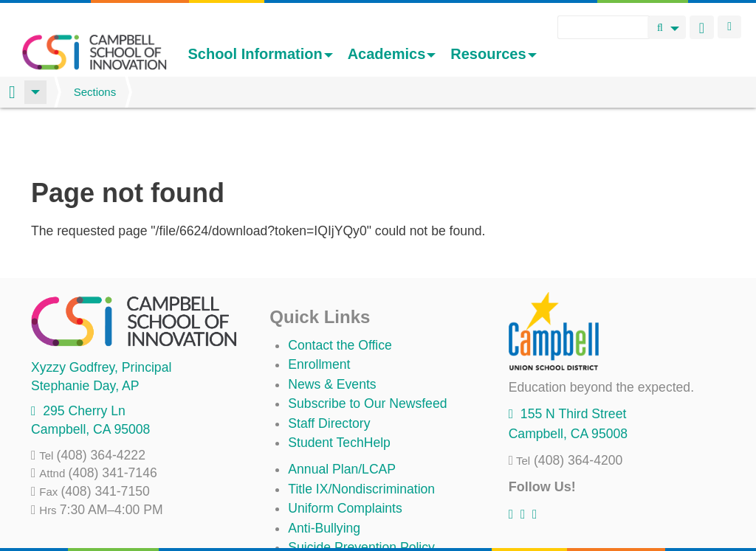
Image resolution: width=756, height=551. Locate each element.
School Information (260, 54)
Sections (95, 92)
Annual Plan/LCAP (342, 417)
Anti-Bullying (324, 476)
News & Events (332, 332)
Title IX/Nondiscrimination (361, 437)
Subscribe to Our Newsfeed (367, 351)
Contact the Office (340, 293)
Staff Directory (329, 371)
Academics (392, 54)
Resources (493, 54)
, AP (85, 333)
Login (729, 27)
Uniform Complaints (345, 456)
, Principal (101, 315)
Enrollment (319, 312)
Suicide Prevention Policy (361, 495)
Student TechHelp (339, 390)
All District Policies (341, 514)
